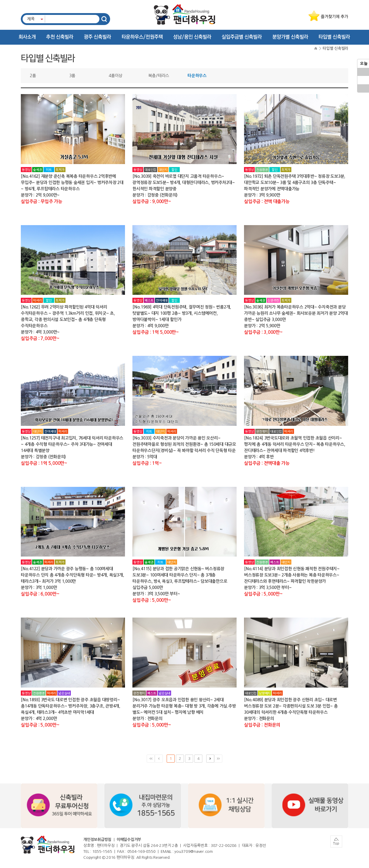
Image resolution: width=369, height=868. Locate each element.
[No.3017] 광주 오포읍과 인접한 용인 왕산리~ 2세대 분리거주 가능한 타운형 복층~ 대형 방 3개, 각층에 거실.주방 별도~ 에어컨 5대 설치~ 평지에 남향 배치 (184, 706)
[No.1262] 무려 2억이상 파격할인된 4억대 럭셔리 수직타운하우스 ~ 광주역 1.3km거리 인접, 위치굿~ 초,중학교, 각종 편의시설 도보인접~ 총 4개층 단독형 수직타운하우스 (68, 316)
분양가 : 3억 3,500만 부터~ (156, 594)
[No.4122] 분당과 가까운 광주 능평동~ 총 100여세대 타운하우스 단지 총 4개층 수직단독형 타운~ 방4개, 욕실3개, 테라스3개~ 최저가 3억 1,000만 (72, 575)
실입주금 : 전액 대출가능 (267, 201)
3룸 (72, 76)
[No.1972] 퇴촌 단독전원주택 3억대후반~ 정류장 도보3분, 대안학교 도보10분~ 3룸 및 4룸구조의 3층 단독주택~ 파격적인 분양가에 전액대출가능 (295, 183)
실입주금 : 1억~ (147, 463)
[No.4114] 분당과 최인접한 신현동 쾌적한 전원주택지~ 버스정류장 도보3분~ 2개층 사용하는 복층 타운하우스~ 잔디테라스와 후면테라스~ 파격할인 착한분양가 (292, 575)
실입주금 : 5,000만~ (152, 600)
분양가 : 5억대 (145, 457)
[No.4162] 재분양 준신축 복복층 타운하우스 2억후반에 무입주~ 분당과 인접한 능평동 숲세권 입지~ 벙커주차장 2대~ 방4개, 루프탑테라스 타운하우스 (72, 183)
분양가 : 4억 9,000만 (150, 326)
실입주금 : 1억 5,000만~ (156, 332)
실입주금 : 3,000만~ (263, 332)
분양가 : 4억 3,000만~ (40, 332)
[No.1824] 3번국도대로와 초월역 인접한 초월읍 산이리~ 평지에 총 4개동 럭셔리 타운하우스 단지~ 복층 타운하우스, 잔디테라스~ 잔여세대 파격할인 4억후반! (295, 444)
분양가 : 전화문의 (147, 719)
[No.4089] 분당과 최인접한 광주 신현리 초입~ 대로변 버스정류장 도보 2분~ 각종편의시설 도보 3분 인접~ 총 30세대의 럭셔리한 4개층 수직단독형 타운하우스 (291, 706)
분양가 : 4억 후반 (259, 457)
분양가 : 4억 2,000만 (39, 719)
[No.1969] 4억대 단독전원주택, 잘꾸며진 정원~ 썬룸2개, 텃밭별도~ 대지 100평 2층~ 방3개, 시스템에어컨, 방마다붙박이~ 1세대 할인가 (182, 313)
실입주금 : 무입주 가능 (42, 201)
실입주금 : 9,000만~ (152, 201)
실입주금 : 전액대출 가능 (267, 463)
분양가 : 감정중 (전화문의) (155, 195)
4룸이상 (115, 76)
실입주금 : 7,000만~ (40, 338)
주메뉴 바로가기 (0, 0)
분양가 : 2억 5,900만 (262, 326)
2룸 (33, 76)
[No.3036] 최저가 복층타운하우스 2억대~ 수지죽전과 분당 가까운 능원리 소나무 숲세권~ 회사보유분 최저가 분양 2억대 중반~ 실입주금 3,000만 (296, 313)
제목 (31, 19)
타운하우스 (197, 76)
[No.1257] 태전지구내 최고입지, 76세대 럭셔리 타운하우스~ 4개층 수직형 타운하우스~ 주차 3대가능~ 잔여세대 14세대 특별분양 (72, 444)
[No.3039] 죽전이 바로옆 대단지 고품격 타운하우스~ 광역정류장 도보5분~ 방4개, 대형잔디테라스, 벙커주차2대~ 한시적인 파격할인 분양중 (184, 183)
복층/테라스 (159, 76)
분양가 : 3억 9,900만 (262, 195)
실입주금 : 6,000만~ (40, 594)
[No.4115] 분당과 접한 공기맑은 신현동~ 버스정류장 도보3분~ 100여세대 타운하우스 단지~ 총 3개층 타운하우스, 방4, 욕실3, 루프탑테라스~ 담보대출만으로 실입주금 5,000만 (180, 578)
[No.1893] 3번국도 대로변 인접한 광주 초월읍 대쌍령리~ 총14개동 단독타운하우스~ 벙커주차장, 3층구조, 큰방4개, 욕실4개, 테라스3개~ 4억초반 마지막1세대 (71, 706)
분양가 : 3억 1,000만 (39, 588)
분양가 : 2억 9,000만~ (40, 195)
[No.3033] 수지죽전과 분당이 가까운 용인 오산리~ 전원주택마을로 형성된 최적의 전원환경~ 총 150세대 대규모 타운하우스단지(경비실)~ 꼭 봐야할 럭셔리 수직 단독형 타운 (184, 444)
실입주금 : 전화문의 (262, 725)
